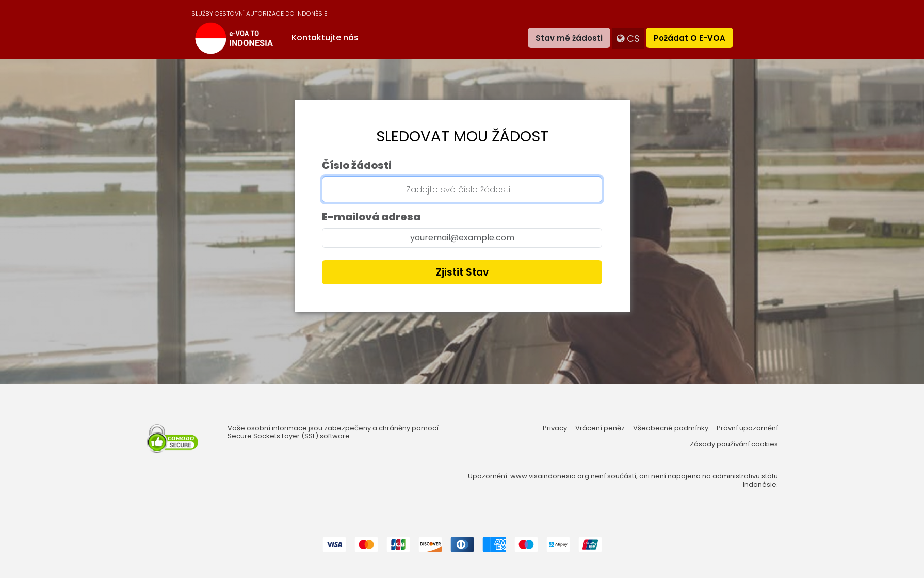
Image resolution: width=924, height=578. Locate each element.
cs (628, 38)
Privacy (555, 428)
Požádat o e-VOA (690, 38)
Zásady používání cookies (734, 444)
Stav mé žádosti (569, 38)
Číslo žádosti (357, 165)
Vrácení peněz (600, 428)
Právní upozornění (747, 428)
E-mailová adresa (371, 217)
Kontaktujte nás (325, 37)
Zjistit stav (462, 272)
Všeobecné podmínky (671, 428)
